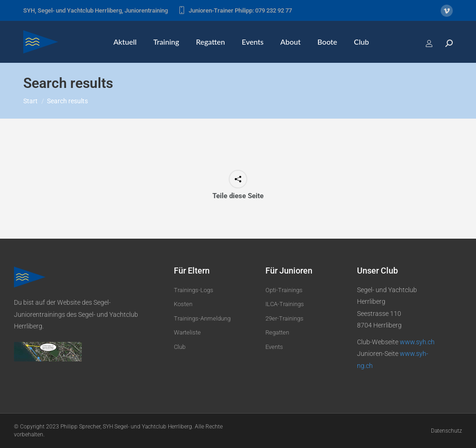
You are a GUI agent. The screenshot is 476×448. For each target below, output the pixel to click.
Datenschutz (446, 431)
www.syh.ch (417, 342)
